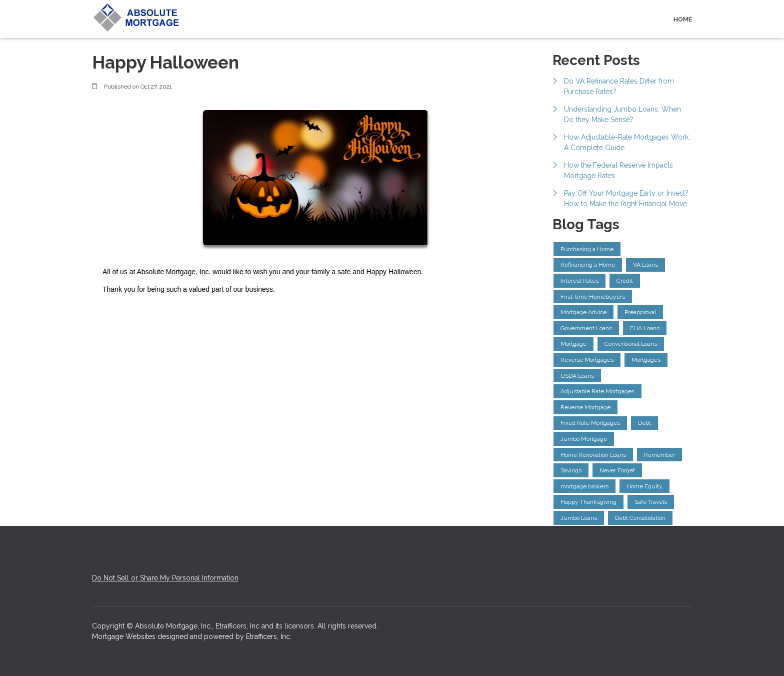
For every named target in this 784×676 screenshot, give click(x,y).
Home (683, 19)
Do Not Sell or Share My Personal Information (165, 578)
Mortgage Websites (125, 636)
